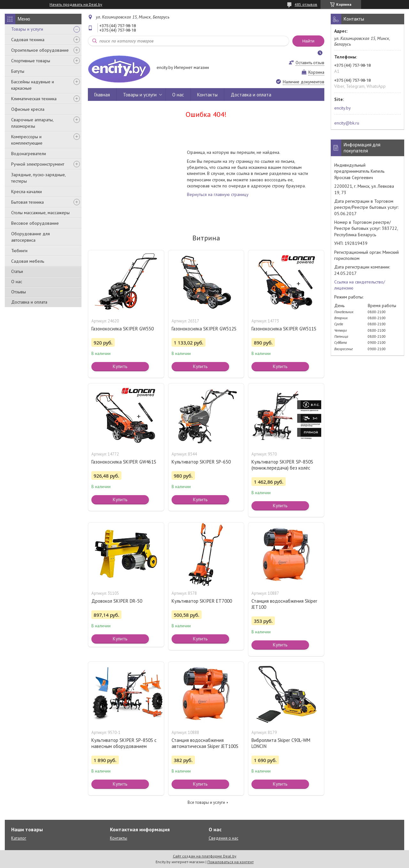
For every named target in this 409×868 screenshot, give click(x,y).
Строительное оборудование (40, 50)
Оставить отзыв (310, 63)
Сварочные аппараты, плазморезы (32, 123)
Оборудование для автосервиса (31, 237)
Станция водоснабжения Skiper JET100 (284, 604)
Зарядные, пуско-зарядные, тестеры (38, 178)
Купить (120, 366)
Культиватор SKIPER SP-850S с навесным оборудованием (124, 743)
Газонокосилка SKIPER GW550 (123, 329)
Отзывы (19, 292)
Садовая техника (28, 40)
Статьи (17, 271)
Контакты (207, 95)
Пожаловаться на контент (231, 862)
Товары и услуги (27, 29)
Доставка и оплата (29, 302)
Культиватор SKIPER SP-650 (201, 462)
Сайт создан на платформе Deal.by (205, 856)
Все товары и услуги (206, 802)
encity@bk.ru (347, 123)
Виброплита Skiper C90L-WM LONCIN (281, 743)
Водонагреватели (29, 154)
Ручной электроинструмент (38, 164)
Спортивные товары (31, 61)
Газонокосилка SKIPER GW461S (124, 462)
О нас (17, 282)
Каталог (19, 838)
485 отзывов (306, 4)
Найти (308, 41)
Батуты (18, 71)
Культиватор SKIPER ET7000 (202, 601)
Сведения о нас (224, 838)
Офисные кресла (28, 109)
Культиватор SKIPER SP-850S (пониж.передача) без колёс (282, 465)
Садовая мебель (28, 261)
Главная (102, 95)
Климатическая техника (34, 99)
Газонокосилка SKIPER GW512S (204, 329)
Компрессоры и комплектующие (27, 140)
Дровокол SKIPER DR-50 (117, 601)
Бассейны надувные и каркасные (33, 85)
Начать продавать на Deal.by (76, 4)
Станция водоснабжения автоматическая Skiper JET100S (205, 743)
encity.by (343, 108)
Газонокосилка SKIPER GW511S (284, 329)
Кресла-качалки (27, 192)
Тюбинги (19, 251)
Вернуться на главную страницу (218, 194)
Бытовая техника (27, 202)
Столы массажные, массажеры (40, 213)
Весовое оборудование (35, 223)
